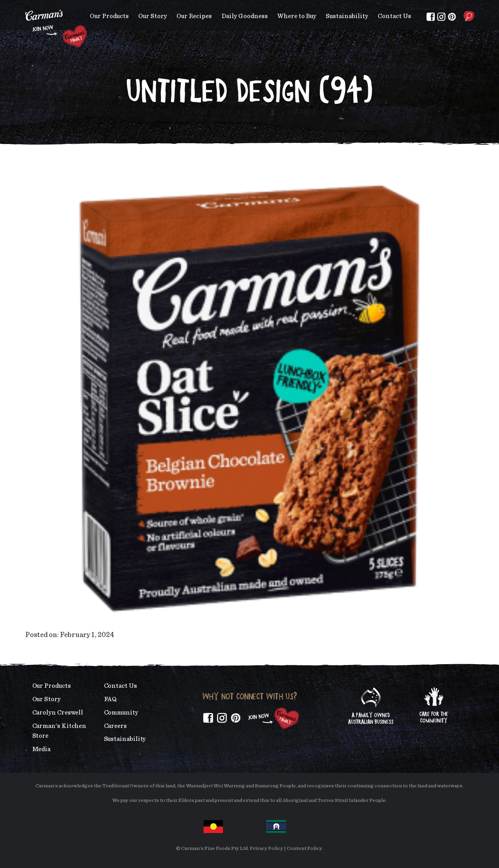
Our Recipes (194, 16)
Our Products (109, 16)
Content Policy (304, 849)
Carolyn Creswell (58, 713)
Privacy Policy (266, 849)
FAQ (110, 699)
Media (42, 749)
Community (121, 713)
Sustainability (347, 16)
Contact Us (394, 16)
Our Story (153, 16)
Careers (115, 726)
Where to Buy (297, 16)
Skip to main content (25, 6)
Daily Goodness (245, 16)
